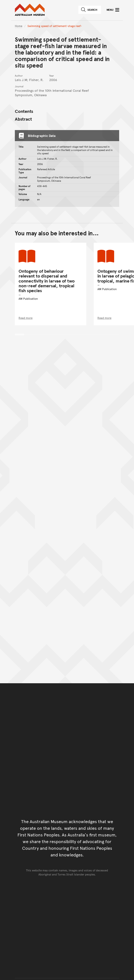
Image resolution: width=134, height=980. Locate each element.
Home (19, 26)
